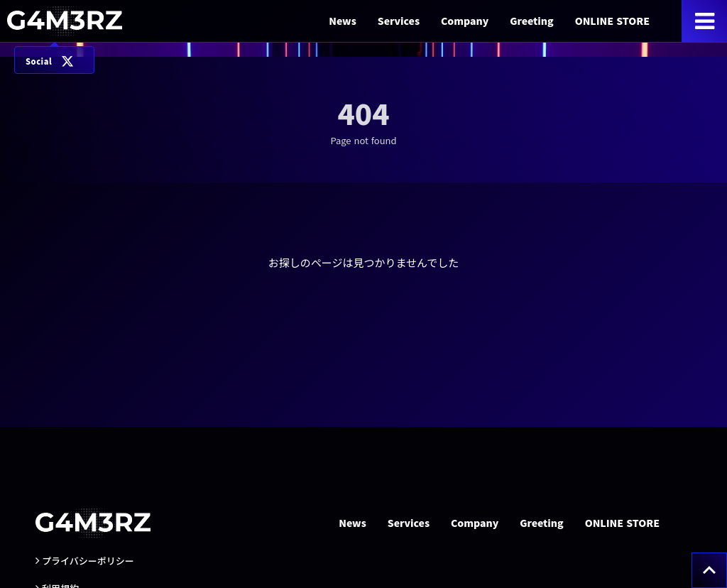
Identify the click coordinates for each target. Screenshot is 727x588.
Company (465, 21)
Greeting (531, 21)
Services (399, 21)
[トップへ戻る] (709, 570)
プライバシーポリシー (88, 561)
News (343, 21)
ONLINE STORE (612, 21)
